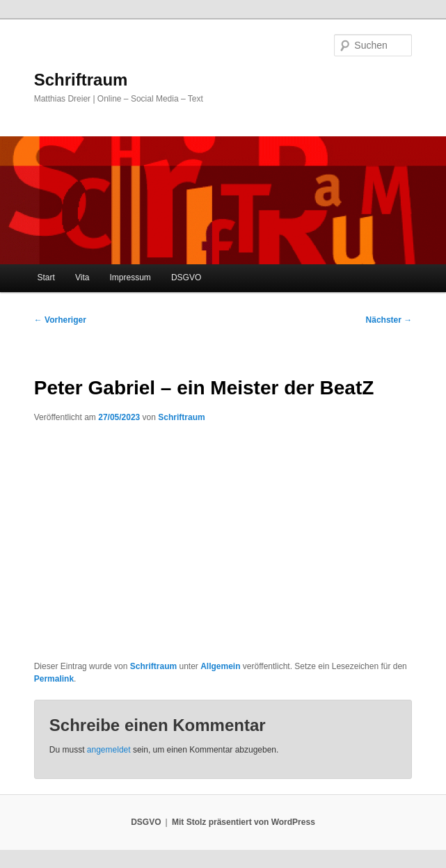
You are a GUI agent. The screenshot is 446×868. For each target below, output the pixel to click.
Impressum (130, 278)
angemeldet (109, 750)
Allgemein (220, 666)
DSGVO (186, 278)
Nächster (389, 320)
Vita (82, 278)
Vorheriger (60, 320)
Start (46, 278)
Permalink (54, 679)
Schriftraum (81, 80)
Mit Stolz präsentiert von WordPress (244, 822)
